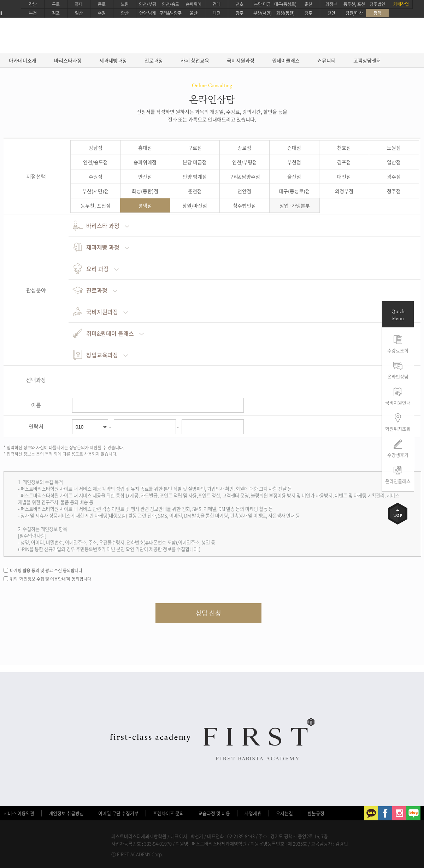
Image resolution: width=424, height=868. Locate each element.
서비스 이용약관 (19, 813)
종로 (102, 4)
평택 (377, 13)
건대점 (294, 148)
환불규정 (316, 813)
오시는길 (284, 813)
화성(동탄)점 (145, 191)
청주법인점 (244, 205)
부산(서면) (263, 13)
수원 (102, 13)
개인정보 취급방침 (66, 813)
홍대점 (145, 148)
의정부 (331, 4)
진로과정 (154, 60)
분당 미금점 (195, 162)
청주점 (394, 191)
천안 (331, 13)
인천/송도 (170, 4)
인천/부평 (148, 4)
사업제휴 (253, 813)
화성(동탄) (285, 13)
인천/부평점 (245, 162)
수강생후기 (398, 455)
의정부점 (344, 191)
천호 (240, 4)
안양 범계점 (195, 176)
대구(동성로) (285, 4)
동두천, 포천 (354, 4)
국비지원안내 (398, 403)
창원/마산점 (195, 205)
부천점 (294, 162)
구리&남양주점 (245, 176)
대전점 (344, 176)
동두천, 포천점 (96, 205)
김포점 (344, 162)
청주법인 (377, 4)
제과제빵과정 (113, 60)
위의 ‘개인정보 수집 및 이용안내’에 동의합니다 (51, 579)
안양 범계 (148, 13)
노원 (125, 4)
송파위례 (194, 4)
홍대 (79, 4)
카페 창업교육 (195, 60)
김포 (56, 13)
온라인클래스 (398, 481)
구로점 (195, 148)
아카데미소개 (23, 60)
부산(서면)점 (96, 191)
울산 (194, 13)
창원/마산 (354, 13)
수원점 (96, 176)
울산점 (294, 176)
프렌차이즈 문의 (168, 813)
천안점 (244, 191)
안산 (125, 13)
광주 (240, 13)
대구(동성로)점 (294, 191)
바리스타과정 (68, 60)
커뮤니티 (326, 60)
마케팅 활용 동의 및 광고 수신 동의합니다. (47, 570)
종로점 (244, 148)
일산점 (394, 162)
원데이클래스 (286, 60)
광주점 (394, 176)
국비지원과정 (241, 60)
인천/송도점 (95, 162)
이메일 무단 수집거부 (118, 813)
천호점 (344, 148)
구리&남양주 (170, 13)
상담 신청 (208, 613)
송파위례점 (145, 162)
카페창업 (401, 4)
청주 (308, 13)
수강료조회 (398, 350)
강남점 (96, 148)
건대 (217, 4)
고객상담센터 (367, 60)
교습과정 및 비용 (214, 813)
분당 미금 (262, 4)
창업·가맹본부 (295, 205)
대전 (217, 13)
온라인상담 (398, 376)
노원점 (394, 148)
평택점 (145, 205)
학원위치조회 (398, 429)
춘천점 (195, 191)
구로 (56, 4)
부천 (33, 13)
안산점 (145, 176)
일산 (79, 13)
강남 (33, 4)
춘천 (308, 4)
